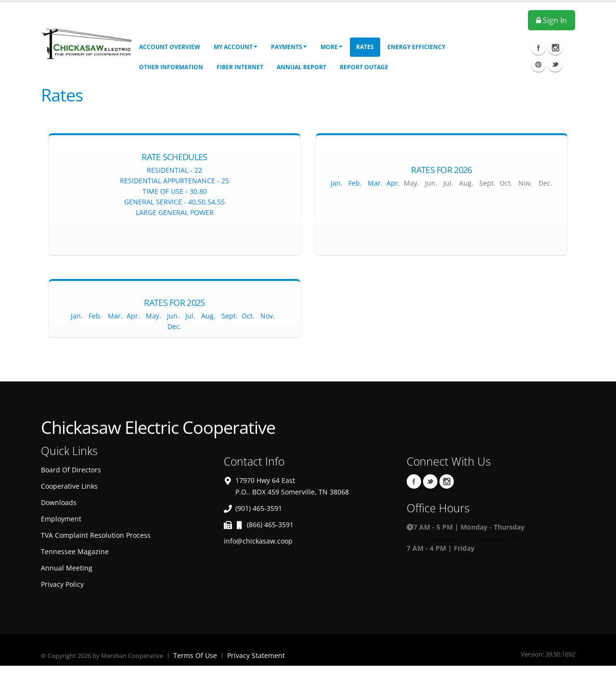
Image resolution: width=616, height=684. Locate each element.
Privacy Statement (256, 655)
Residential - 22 (174, 170)
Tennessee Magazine (75, 551)
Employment (61, 519)
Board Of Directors (71, 470)
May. (154, 316)
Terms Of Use (195, 655)
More (332, 47)
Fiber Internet (240, 67)
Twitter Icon (555, 64)
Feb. (354, 183)
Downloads (59, 502)
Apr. (393, 183)
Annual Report (302, 67)
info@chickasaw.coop (258, 541)
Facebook (414, 481)
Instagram (447, 481)
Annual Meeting (67, 568)
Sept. (231, 316)
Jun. (173, 316)
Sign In (552, 20)
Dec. (174, 326)
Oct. (248, 316)
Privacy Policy (62, 584)
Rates (365, 47)
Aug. (208, 316)
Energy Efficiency (416, 47)
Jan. (337, 183)
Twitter (430, 481)
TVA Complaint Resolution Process (96, 535)
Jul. (190, 316)
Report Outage (364, 67)
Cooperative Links (69, 486)
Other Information (171, 67)
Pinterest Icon (539, 64)
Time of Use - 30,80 (175, 191)
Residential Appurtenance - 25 (174, 181)
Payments (289, 47)
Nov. (269, 316)
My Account (236, 47)
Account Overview (170, 47)
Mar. (375, 183)
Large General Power (175, 212)
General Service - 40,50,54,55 (174, 202)
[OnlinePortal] (86, 43)
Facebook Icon (539, 48)
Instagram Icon (555, 48)
